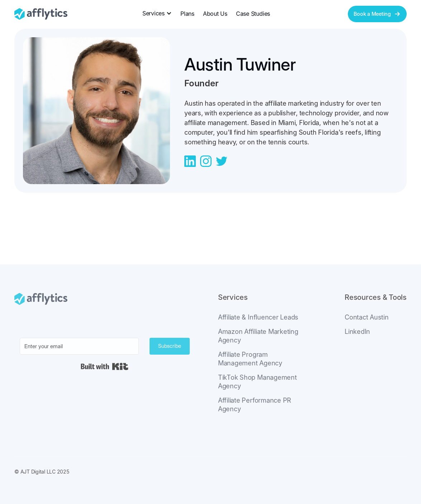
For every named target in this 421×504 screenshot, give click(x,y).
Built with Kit (105, 366)
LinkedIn (357, 332)
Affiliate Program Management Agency (250, 359)
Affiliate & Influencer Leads (258, 317)
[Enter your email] (79, 346)
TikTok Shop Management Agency (257, 382)
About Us (215, 14)
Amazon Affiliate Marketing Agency (258, 336)
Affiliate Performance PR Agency (255, 405)
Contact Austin (367, 317)
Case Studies (253, 14)
